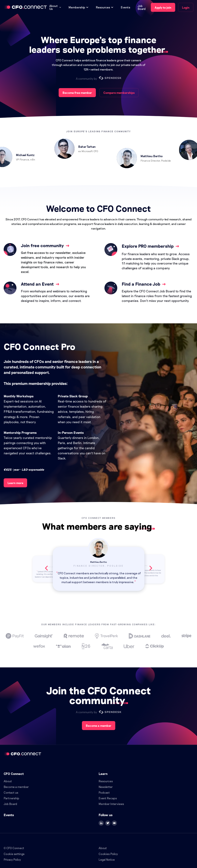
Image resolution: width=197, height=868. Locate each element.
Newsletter (106, 787)
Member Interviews (111, 804)
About (8, 781)
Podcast (104, 792)
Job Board (142, 7)
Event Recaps (108, 798)
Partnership (11, 798)
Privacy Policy (12, 859)
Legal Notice (107, 859)
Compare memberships (119, 93)
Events (126, 7)
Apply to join (163, 7)
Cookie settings (14, 854)
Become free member (77, 93)
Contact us (11, 792)
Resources (106, 781)
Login (186, 7)
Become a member (99, 726)
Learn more (15, 483)
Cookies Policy (108, 854)
